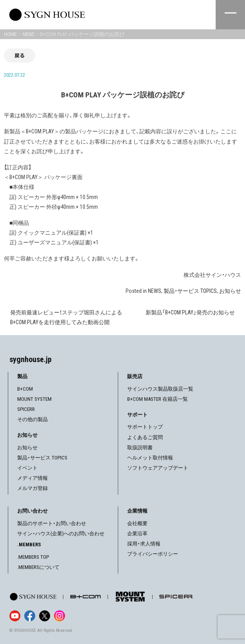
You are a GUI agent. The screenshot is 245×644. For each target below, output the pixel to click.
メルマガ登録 (32, 488)
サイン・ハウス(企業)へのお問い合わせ (61, 534)
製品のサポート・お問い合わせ (52, 523)
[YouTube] (15, 616)
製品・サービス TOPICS (190, 291)
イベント (27, 468)
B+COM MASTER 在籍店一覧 (158, 399)
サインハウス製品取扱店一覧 (160, 389)
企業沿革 (137, 534)
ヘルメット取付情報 (150, 458)
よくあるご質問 (145, 437)
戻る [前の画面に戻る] (20, 55)
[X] (45, 616)
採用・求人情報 (144, 544)
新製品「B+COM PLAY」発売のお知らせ (190, 312)
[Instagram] (59, 616)
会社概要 (137, 523)
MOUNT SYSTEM (34, 399)
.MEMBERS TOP (33, 557)
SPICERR (26, 409)
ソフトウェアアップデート (158, 468)
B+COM (25, 389)
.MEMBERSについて (38, 567)
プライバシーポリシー (153, 554)
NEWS (155, 291)
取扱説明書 (140, 448)
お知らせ (230, 291)
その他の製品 (32, 419)
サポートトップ (145, 427)
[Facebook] (30, 616)
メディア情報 (32, 478)
